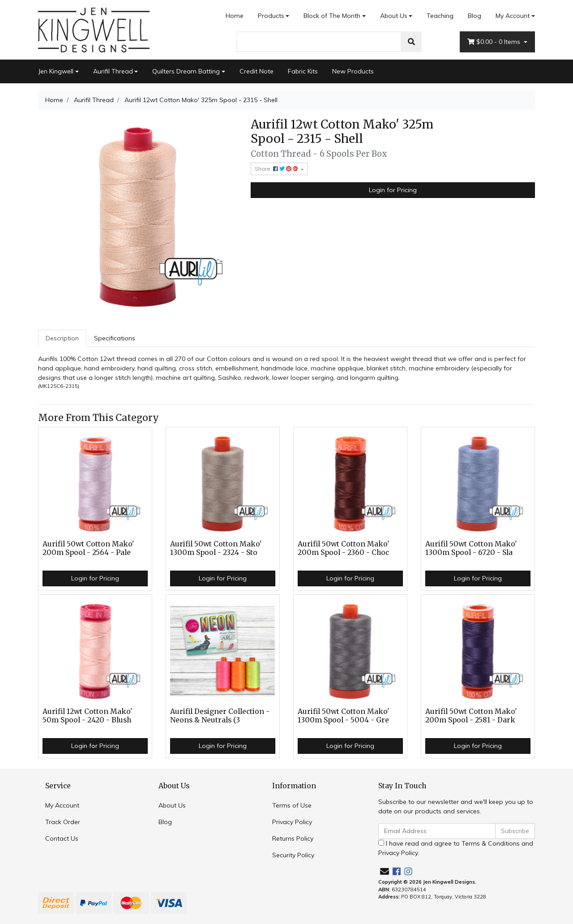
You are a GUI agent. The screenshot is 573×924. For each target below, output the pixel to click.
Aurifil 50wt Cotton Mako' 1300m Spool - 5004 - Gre (344, 716)
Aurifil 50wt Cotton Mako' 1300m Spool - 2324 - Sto (216, 548)
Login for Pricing (393, 190)
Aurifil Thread (113, 71)
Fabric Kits (303, 71)
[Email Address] (437, 831)
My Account (62, 805)
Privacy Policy (292, 822)
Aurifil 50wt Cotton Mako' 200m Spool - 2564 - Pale (88, 548)
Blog (475, 16)
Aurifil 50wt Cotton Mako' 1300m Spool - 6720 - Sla (471, 548)
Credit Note (257, 71)
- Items (495, 42)
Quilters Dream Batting (186, 71)
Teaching (440, 16)
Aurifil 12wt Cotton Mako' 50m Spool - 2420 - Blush (88, 716)
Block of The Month (332, 16)
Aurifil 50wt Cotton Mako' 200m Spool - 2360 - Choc (344, 548)
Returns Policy (293, 838)
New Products (353, 71)
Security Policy (293, 855)
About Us (394, 16)
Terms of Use (292, 805)
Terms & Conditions (491, 843)
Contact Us (62, 838)
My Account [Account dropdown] (513, 16)
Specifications (115, 338)
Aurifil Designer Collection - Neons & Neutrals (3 (220, 716)
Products (271, 16)
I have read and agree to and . (456, 848)
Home (235, 16)
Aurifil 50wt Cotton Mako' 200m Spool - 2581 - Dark (471, 716)
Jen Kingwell (56, 71)
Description (62, 338)
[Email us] (385, 871)
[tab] (62, 338)
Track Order (63, 822)
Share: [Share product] (277, 169)
